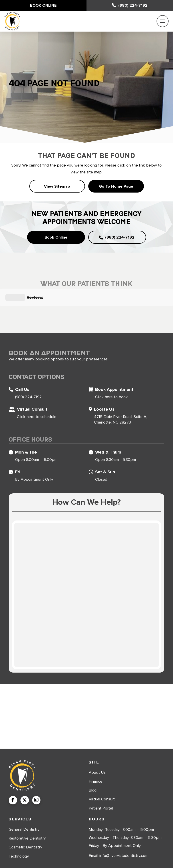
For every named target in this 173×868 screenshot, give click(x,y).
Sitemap (116, 856)
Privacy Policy (139, 856)
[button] (163, 21)
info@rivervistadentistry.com (124, 834)
